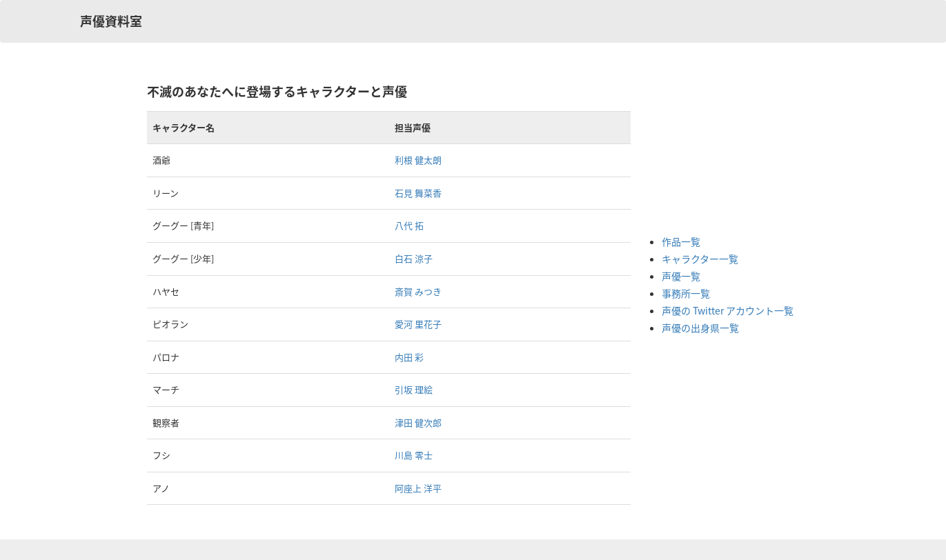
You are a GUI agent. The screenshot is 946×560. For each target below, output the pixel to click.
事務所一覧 (686, 293)
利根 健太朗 (418, 160)
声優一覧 (681, 276)
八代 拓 (409, 225)
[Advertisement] (717, 152)
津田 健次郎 (418, 422)
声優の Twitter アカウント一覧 (728, 310)
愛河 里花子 (418, 324)
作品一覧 (681, 241)
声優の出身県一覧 (700, 328)
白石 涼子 (414, 258)
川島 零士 (414, 455)
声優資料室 (111, 21)
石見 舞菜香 (418, 193)
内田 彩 (409, 357)
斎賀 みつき (418, 291)
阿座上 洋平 (418, 488)
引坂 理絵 (414, 389)
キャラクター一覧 (700, 259)
